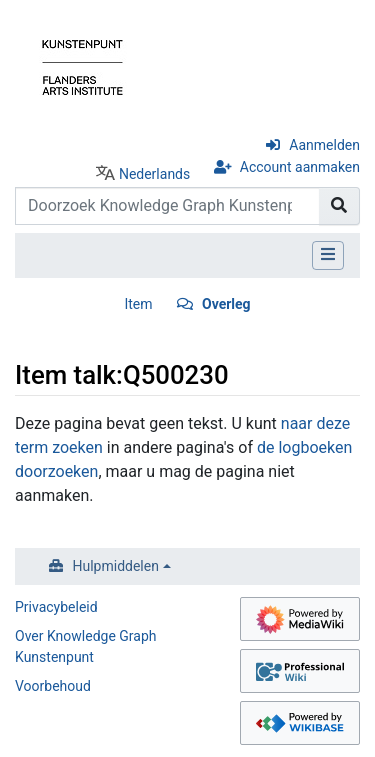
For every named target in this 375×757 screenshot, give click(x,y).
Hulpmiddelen (116, 566)
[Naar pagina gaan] (339, 206)
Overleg (226, 304)
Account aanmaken (300, 167)
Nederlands (154, 174)
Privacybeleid (56, 607)
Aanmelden (324, 145)
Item (138, 304)
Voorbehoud (53, 686)
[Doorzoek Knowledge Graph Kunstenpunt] (167, 206)
